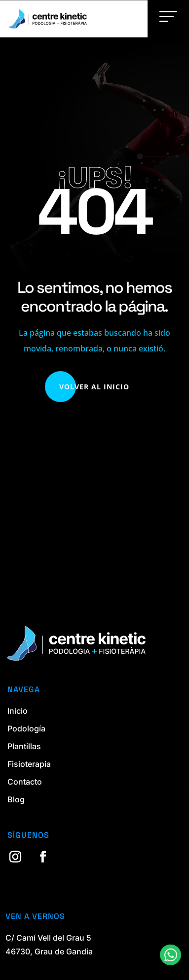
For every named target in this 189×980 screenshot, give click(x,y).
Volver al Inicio (94, 387)
